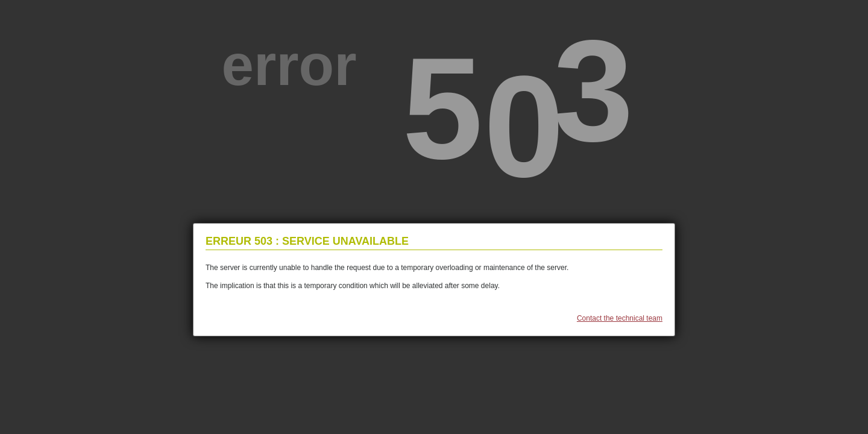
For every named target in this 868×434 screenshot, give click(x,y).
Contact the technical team (620, 318)
